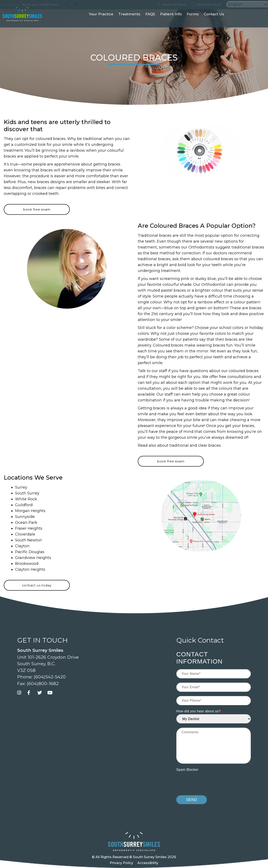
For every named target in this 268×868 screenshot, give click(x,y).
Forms (193, 22)
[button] (71, 4)
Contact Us (214, 22)
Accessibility (148, 863)
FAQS (150, 22)
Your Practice (101, 22)
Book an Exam (175, 5)
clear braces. (210, 445)
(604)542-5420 (209, 5)
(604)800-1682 (43, 684)
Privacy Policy (121, 863)
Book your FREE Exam (46, 5)
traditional (179, 445)
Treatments (129, 22)
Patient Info (171, 22)
